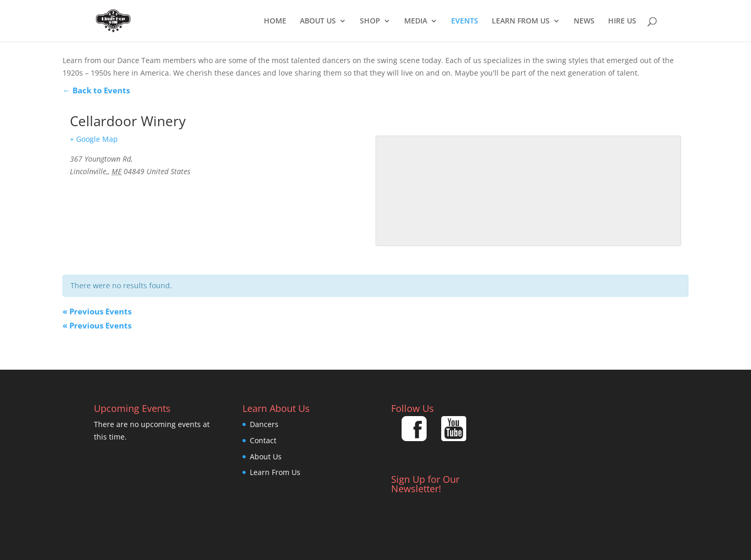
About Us (318, 21)
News (584, 21)
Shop (370, 21)
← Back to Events (96, 90)
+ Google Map (94, 139)
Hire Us (622, 21)
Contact (263, 440)
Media (416, 21)
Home (275, 21)
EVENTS (465, 21)
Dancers (264, 424)
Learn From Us (521, 21)
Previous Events (97, 311)
